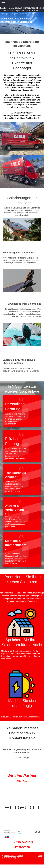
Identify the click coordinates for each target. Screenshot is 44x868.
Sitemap (20, 856)
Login (40, 856)
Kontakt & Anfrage (22, 758)
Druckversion (9, 856)
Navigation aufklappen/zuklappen (22, 3)
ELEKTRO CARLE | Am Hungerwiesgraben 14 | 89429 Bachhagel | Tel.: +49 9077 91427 (22, 9)
